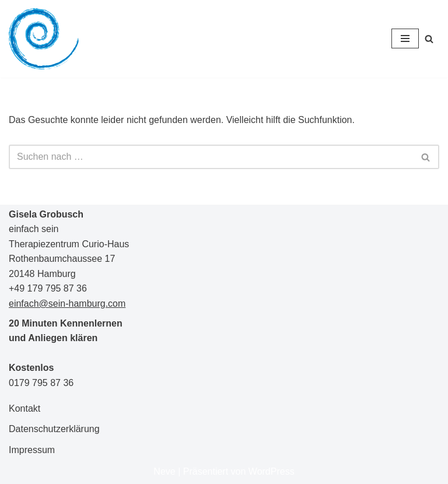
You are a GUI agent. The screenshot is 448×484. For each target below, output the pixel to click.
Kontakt (24, 408)
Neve (164, 471)
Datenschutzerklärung (54, 429)
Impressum (32, 450)
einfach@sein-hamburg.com (67, 304)
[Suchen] (429, 39)
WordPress (272, 471)
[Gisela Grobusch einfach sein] (44, 39)
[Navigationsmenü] (405, 38)
